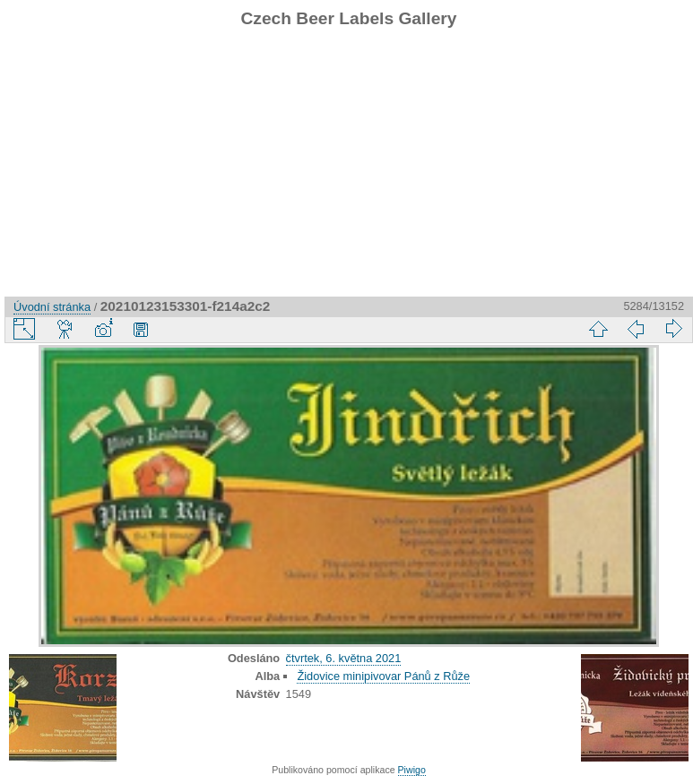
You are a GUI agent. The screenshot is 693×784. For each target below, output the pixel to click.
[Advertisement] (349, 171)
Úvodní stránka (52, 307)
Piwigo (412, 770)
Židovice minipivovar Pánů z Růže (383, 676)
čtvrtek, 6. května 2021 (344, 658)
